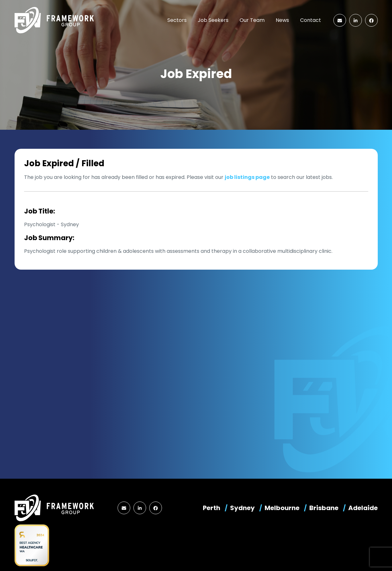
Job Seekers (213, 20)
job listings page (247, 177)
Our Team (252, 20)
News (282, 20)
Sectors (177, 20)
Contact (311, 20)
